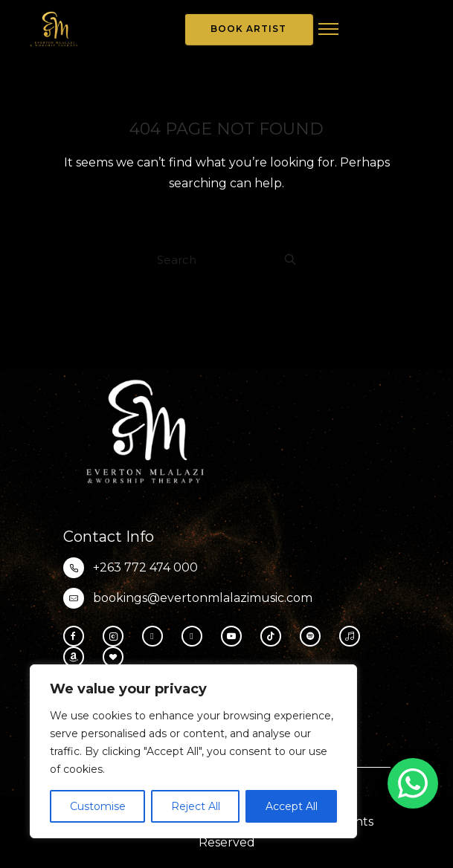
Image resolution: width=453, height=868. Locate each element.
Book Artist (248, 29)
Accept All (292, 806)
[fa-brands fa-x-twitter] (196, 636)
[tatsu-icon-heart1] (113, 657)
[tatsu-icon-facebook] (77, 636)
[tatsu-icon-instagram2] (117, 636)
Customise (98, 806)
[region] (193, 751)
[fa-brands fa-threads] (156, 636)
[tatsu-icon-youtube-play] (235, 636)
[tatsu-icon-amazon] (77, 657)
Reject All (196, 806)
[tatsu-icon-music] (353, 636)
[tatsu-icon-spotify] (314, 636)
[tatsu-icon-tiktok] (274, 636)
